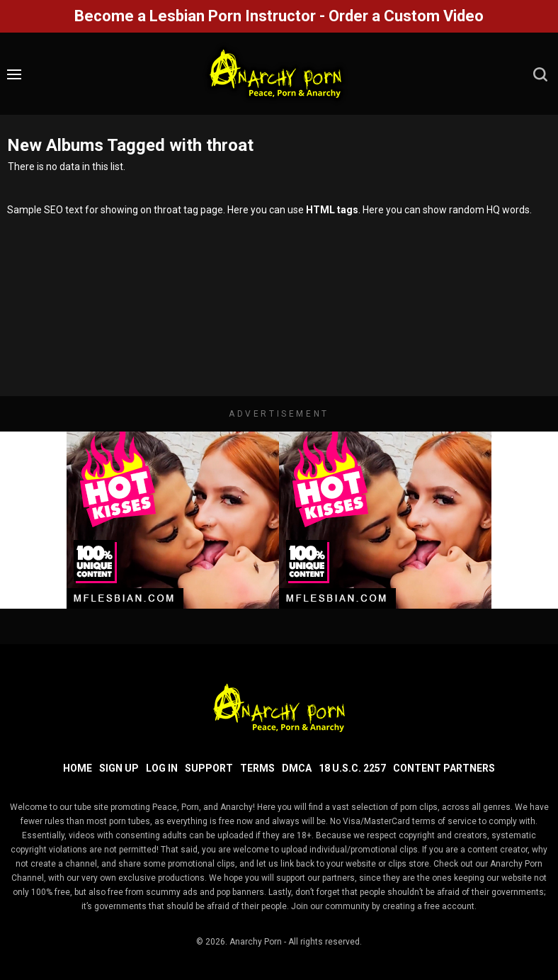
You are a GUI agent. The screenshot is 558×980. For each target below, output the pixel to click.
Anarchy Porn (256, 942)
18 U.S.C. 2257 (352, 768)
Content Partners (444, 768)
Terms (257, 768)
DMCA (297, 768)
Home (78, 768)
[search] (540, 74)
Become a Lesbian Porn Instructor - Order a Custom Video (279, 16)
